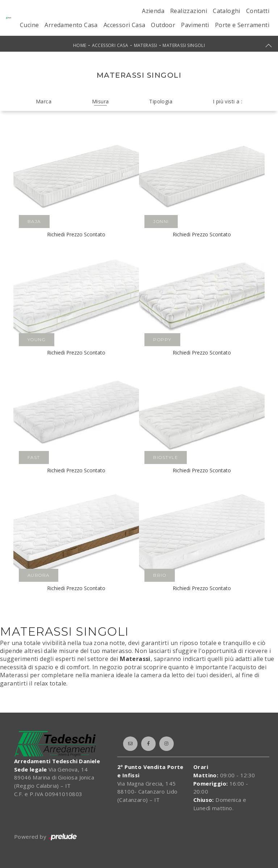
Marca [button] (44, 101)
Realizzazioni (189, 11)
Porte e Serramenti (242, 25)
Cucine (29, 25)
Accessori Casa (125, 25)
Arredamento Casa (71, 25)
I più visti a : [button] (228, 101)
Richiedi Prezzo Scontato (76, 234)
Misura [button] (100, 101)
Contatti (258, 11)
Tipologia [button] (161, 101)
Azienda (153, 11)
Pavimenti (195, 25)
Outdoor (163, 25)
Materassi (146, 45)
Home (80, 45)
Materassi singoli (184, 45)
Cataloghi (227, 11)
